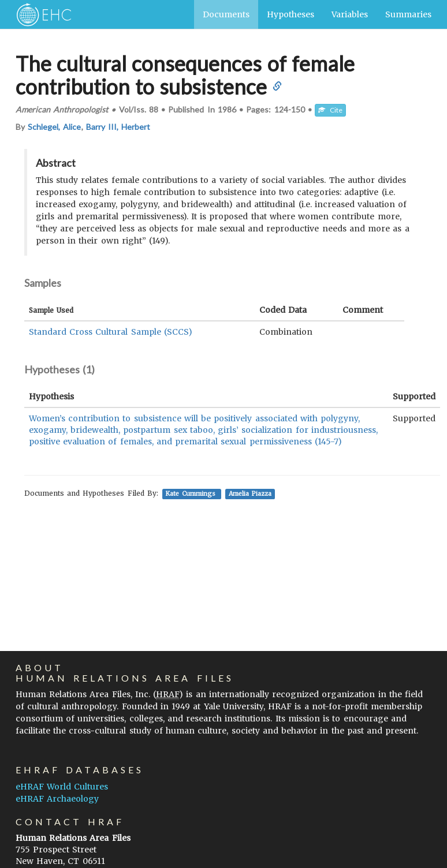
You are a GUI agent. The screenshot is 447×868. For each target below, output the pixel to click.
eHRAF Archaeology (57, 799)
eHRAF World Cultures (62, 787)
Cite (330, 110)
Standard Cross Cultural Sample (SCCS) (111, 332)
